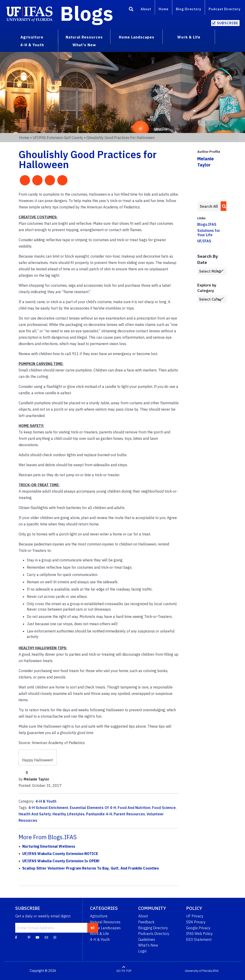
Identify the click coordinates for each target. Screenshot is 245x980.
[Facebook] (16, 937)
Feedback (146, 922)
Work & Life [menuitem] (189, 37)
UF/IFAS (204, 241)
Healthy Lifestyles (69, 814)
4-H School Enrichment (48, 808)
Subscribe (228, 23)
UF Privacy (195, 916)
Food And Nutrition (134, 808)
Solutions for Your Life (209, 233)
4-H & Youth (46, 801)
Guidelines (147, 939)
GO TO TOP (124, 971)
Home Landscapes (105, 928)
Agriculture (99, 916)
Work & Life (99, 934)
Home (164, 9)
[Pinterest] (29, 937)
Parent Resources (129, 814)
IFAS (216, 971)
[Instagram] (55, 937)
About (146, 9)
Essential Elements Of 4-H (93, 808)
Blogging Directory (153, 928)
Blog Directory (189, 9)
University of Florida (198, 971)
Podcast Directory (225, 9)
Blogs (87, 13)
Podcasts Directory (154, 934)
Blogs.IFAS (207, 224)
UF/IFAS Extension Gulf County (58, 138)
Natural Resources (105, 922)
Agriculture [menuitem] (32, 37)
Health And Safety (35, 814)
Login (142, 951)
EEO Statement (199, 939)
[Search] (131, 10)
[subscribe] (93, 928)
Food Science (164, 808)
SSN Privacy (196, 922)
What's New (148, 945)
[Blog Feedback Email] (46, 937)
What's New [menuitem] (84, 45)
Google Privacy (198, 928)
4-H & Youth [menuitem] (32, 45)
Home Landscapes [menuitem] (137, 37)
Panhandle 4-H (99, 814)
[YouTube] (37, 937)
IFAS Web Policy (199, 934)
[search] (223, 206)
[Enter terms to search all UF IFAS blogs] (209, 206)
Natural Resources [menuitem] (84, 37)
